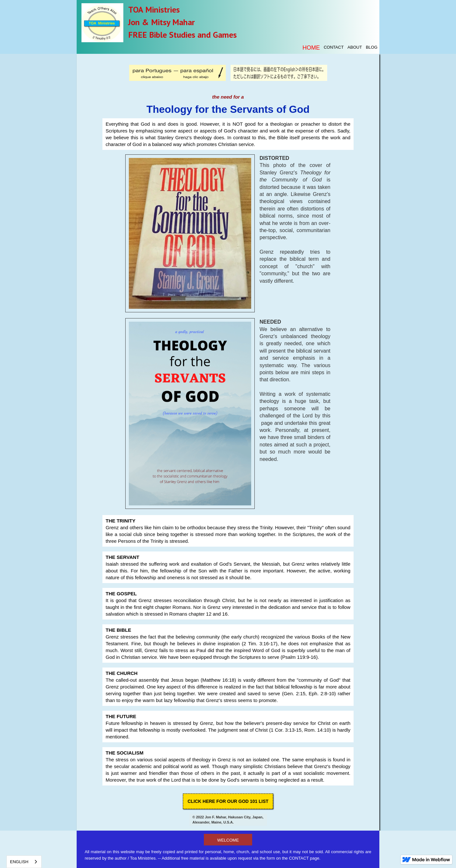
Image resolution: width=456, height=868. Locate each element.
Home (311, 48)
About (355, 47)
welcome (228, 840)
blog (372, 47)
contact (334, 47)
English (19, 862)
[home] (102, 22)
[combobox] (24, 862)
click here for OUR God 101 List (228, 801)
